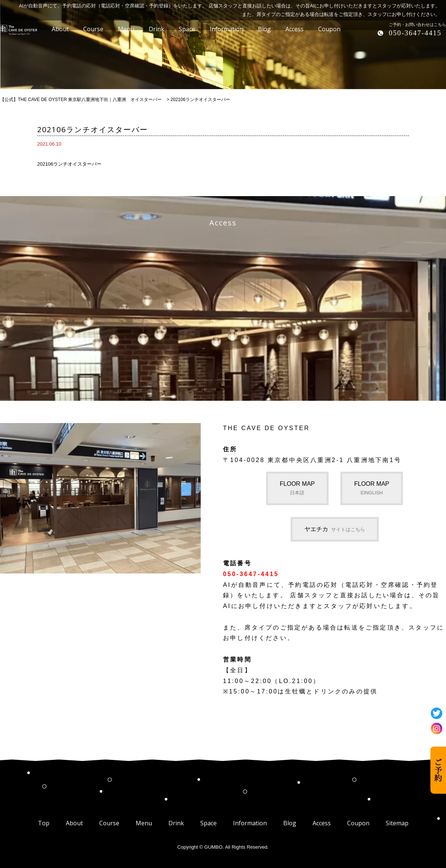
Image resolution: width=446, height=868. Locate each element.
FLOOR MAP (297, 488)
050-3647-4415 (415, 33)
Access (322, 823)
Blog (290, 823)
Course (109, 823)
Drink (176, 823)
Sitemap (397, 823)
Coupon (358, 823)
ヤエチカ (335, 529)
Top (44, 823)
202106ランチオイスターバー (69, 164)
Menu (144, 823)
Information (250, 823)
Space (209, 823)
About (74, 823)
